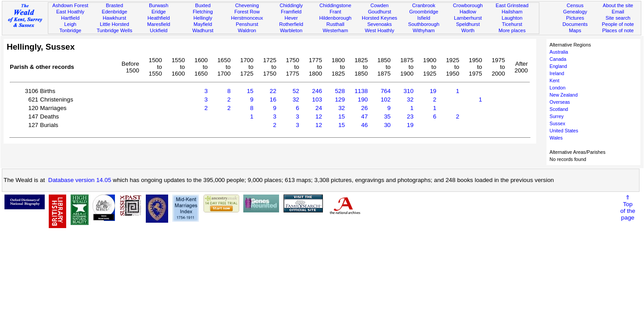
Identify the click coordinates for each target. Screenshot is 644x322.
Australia (559, 52)
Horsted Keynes (379, 18)
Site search (618, 18)
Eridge (159, 12)
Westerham (336, 30)
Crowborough (468, 5)
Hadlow (468, 12)
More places (512, 30)
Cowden (379, 5)
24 (319, 108)
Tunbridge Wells (114, 30)
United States (564, 131)
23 (410, 117)
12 (319, 117)
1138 (361, 91)
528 (340, 91)
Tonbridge (70, 30)
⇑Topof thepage (628, 208)
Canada (558, 59)
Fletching (203, 12)
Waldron (247, 30)
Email (618, 12)
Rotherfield (291, 24)
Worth (468, 30)
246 (317, 91)
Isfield (424, 18)
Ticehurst (512, 24)
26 (365, 108)
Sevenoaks (379, 24)
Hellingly (203, 18)
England (558, 66)
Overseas (560, 102)
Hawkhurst (114, 18)
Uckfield (159, 30)
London (558, 88)
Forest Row (247, 12)
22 (273, 91)
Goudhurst (380, 12)
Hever (291, 18)
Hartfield (70, 18)
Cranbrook (424, 5)
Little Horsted (114, 24)
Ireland (557, 73)
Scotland (559, 109)
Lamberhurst (468, 18)
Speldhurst (468, 24)
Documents (575, 24)
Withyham (424, 30)
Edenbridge (115, 12)
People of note (618, 24)
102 (386, 100)
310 (408, 91)
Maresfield (159, 24)
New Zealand (564, 95)
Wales (556, 138)
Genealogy (575, 12)
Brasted (114, 5)
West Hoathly (380, 30)
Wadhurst (203, 30)
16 (273, 100)
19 (433, 91)
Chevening (247, 5)
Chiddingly (291, 5)
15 (250, 91)
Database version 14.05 (80, 180)
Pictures (575, 18)
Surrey (557, 116)
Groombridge (424, 12)
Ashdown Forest (70, 5)
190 (363, 100)
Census (575, 5)
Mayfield (203, 24)
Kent (555, 80)
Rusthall (335, 24)
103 (317, 100)
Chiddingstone (335, 5)
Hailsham (512, 12)
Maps (575, 30)
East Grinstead (512, 5)
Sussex (557, 123)
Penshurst (247, 24)
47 (365, 117)
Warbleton (291, 30)
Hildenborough (335, 18)
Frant (335, 12)
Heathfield (159, 18)
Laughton (512, 18)
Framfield (291, 12)
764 (386, 91)
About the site (618, 5)
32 (296, 100)
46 (365, 125)
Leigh (70, 24)
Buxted (203, 5)
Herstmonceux (247, 18)
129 (340, 100)
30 (388, 125)
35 (388, 117)
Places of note (618, 30)
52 (296, 91)
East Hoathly (70, 12)
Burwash (159, 5)
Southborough (424, 24)
